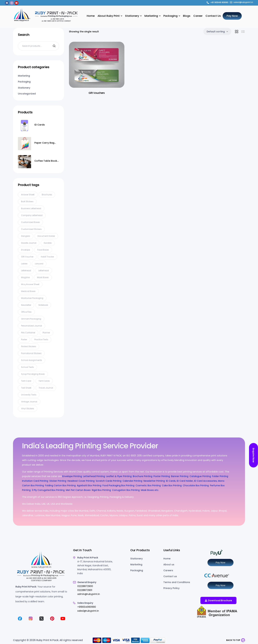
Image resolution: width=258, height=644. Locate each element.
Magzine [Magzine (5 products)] (25, 277)
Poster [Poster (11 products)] (24, 339)
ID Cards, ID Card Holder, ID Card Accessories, (192, 481)
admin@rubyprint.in (89, 594)
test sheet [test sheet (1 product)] (26, 388)
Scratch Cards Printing (109, 481)
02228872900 (85, 586)
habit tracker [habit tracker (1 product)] (47, 257)
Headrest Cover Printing (81, 481)
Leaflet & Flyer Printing (119, 476)
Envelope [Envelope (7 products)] (26, 250)
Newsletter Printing (154, 481)
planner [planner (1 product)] (46, 333)
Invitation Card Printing (35, 481)
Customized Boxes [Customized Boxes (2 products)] (30, 222)
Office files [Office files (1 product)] (26, 312)
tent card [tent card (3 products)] (26, 381)
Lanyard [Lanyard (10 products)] (39, 264)
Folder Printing (220, 476)
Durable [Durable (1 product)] (48, 243)
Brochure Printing (143, 476)
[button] (236, 640)
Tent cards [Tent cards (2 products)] (44, 381)
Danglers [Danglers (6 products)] (26, 236)
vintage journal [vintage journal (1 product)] (29, 402)
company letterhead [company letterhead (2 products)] (32, 215)
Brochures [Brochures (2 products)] (47, 195)
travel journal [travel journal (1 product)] (46, 388)
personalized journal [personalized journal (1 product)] (32, 326)
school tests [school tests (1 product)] (27, 367)
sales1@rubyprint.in (88, 611)
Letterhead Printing (94, 476)
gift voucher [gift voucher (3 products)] (27, 257)
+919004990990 (87, 607)
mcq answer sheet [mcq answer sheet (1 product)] (30, 284)
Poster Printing (162, 476)
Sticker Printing (58, 481)
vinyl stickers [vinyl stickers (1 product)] (28, 408)
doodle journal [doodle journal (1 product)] (29, 243)
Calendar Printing (132, 481)
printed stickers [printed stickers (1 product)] (29, 346)
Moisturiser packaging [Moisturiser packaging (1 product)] (32, 298)
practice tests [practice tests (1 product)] (41, 339)
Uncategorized (27, 94)
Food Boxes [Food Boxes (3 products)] (43, 250)
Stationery (24, 88)
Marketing (24, 76)
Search (55, 46)
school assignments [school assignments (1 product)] (32, 360)
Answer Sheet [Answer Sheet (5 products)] (28, 195)
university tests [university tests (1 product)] (29, 395)
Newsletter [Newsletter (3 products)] (26, 305)
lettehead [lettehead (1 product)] (26, 270)
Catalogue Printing (200, 476)
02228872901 (85, 590)
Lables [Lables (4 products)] (24, 264)
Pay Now (220, 563)
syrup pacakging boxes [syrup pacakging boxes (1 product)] (33, 374)
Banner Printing (180, 476)
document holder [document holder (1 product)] (46, 236)
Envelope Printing (72, 476)
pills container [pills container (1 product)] (28, 333)
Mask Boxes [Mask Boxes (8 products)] (43, 277)
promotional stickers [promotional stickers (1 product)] (31, 353)
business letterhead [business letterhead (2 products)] (31, 208)
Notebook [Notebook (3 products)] (43, 305)
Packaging (24, 82)
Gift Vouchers (97, 93)
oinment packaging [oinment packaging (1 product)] (31, 319)
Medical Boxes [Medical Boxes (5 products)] (28, 291)
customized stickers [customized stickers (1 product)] (31, 229)
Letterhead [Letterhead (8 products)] (44, 270)
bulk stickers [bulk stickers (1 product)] (27, 201)
